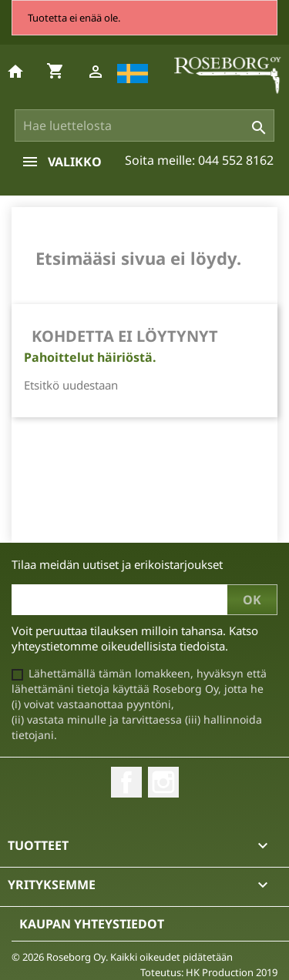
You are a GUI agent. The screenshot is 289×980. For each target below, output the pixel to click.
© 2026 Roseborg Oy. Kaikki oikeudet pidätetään (122, 957)
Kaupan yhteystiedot (92, 924)
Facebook (126, 782)
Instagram (163, 782)
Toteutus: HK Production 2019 (209, 972)
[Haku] (145, 125)
